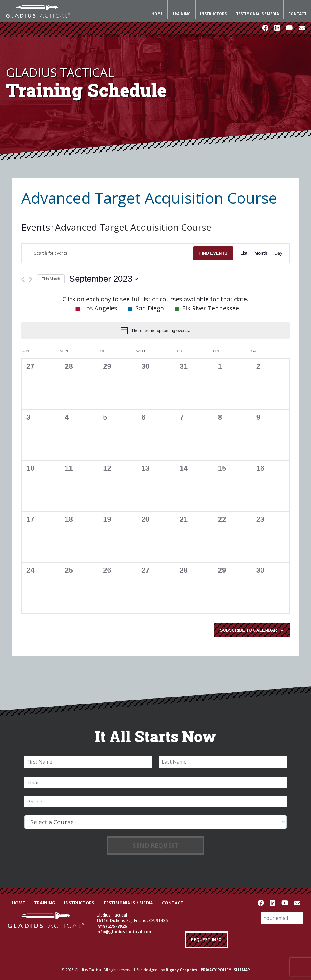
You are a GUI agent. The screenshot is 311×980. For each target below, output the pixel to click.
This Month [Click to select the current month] (51, 279)
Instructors (213, 14)
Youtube (289, 28)
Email (302, 28)
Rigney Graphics (181, 970)
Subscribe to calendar (248, 630)
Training (181, 14)
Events (36, 227)
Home (157, 14)
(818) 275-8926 (112, 926)
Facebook (265, 28)
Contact (297, 14)
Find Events (213, 253)
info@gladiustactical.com (125, 932)
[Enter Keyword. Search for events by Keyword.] (107, 253)
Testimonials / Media (257, 14)
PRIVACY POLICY (216, 970)
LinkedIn (277, 28)
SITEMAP (242, 970)
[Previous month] (23, 279)
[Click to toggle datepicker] (104, 279)
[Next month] (31, 279)
